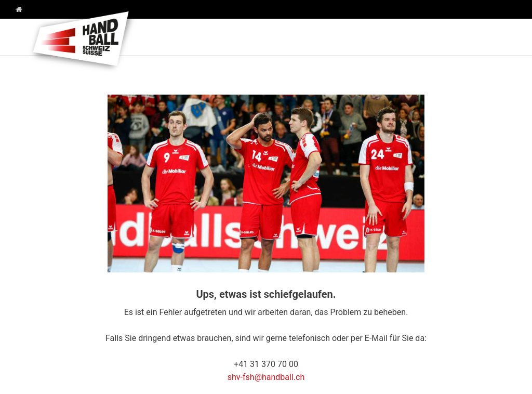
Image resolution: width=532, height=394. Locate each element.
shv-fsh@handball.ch (266, 377)
